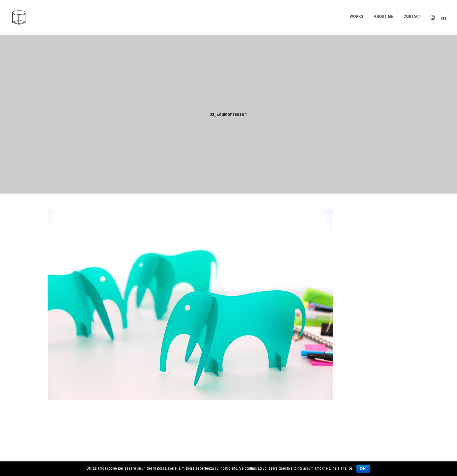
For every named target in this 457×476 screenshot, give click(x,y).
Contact (412, 16)
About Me (383, 16)
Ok (363, 469)
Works (357, 16)
